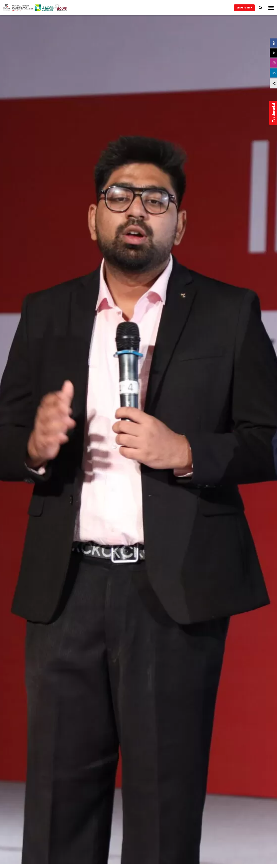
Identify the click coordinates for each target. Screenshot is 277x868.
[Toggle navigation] (271, 8)
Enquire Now (244, 8)
